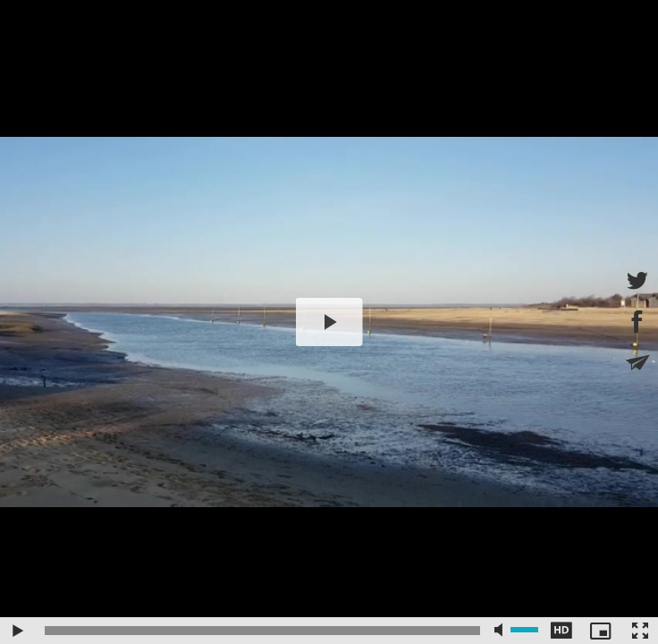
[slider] (262, 631)
